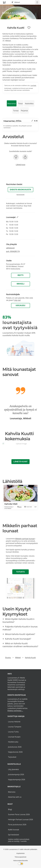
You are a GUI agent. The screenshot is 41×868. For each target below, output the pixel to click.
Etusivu (8, 658)
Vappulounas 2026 (15, 752)
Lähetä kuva (21, 165)
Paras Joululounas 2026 (17, 825)
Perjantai (24, 111)
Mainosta (12, 792)
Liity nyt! (17, 300)
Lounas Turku (13, 732)
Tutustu (20, 572)
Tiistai (20, 104)
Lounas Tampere (15, 727)
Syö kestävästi (14, 835)
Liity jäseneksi (13, 769)
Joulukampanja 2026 (16, 774)
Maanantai (12, 104)
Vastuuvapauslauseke (21, 861)
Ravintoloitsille (21, 195)
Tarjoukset (12, 757)
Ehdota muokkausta (20, 190)
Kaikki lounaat (14, 830)
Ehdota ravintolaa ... (15, 711)
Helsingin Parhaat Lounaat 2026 (20, 819)
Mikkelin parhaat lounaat (25, 539)
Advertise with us (15, 797)
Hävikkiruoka (13, 742)
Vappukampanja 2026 (17, 780)
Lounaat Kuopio (14, 737)
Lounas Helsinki (14, 722)
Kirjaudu (20, 305)
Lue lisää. (33, 85)
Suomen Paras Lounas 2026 (19, 814)
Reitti (21, 275)
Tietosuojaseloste (20, 857)
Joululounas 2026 (15, 747)
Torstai (16, 111)
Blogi (10, 809)
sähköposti (10, 248)
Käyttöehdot (20, 853)
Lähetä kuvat (20, 462)
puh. (13, 251)
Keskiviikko (29, 104)
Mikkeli (20, 284)
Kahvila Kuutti (30, 658)
